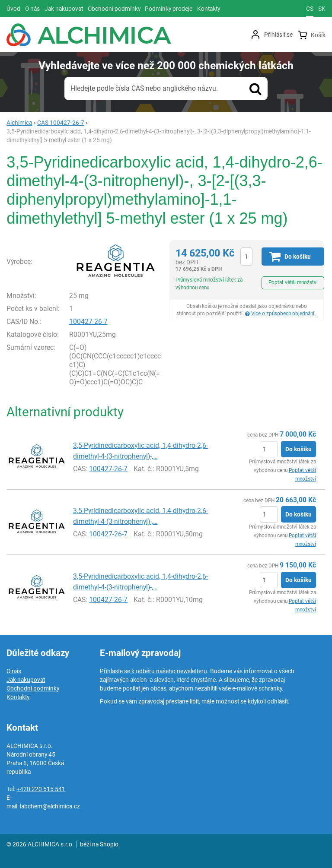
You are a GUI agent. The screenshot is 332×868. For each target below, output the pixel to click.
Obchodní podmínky (33, 688)
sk (322, 9)
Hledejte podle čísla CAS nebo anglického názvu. (144, 88)
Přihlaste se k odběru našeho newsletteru (153, 671)
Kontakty (18, 697)
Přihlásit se (278, 35)
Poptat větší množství (293, 282)
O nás (14, 671)
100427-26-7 (88, 322)
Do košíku (298, 449)
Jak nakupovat (26, 680)
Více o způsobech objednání (283, 314)
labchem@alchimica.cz (50, 806)
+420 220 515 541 (41, 789)
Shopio (109, 844)
